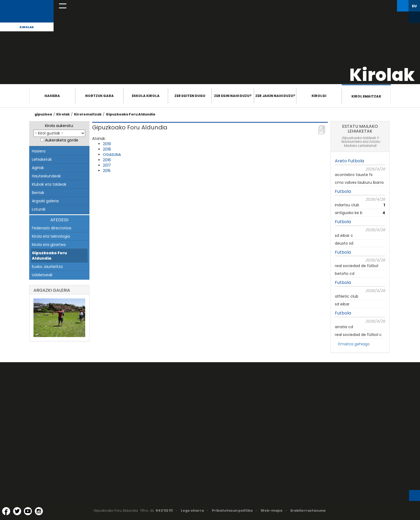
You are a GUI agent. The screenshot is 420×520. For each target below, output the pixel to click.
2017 (107, 165)
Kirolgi (319, 96)
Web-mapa (271, 510)
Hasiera (52, 96)
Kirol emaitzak (366, 96)
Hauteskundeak (46, 176)
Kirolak (27, 27)
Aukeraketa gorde (62, 140)
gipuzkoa (43, 114)
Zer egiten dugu (190, 96)
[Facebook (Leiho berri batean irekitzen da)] (6, 511)
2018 (107, 149)
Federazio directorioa (52, 228)
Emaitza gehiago (354, 344)
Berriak (38, 193)
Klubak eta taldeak (49, 184)
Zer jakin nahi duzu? (275, 96)
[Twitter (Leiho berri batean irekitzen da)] (17, 511)
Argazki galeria (45, 201)
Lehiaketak (42, 159)
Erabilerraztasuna (308, 510)
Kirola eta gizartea (49, 245)
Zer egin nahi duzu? (233, 96)
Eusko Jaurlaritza (47, 267)
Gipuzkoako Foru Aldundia (130, 114)
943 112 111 (164, 510)
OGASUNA (112, 155)
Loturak (39, 209)
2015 (107, 171)
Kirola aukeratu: (59, 126)
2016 (107, 160)
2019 (107, 144)
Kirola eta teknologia (51, 236)
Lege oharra (192, 510)
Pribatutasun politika (232, 510)
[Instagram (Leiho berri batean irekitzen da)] (39, 511)
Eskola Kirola (146, 96)
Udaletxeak (42, 275)
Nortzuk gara (100, 96)
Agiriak (38, 168)
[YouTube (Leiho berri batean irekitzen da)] (28, 511)
